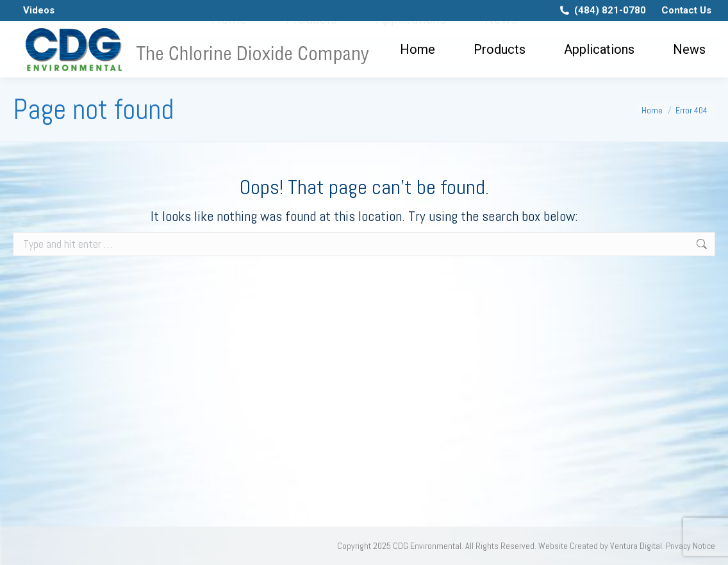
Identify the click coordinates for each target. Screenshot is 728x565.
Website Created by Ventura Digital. (601, 546)
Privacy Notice (691, 546)
